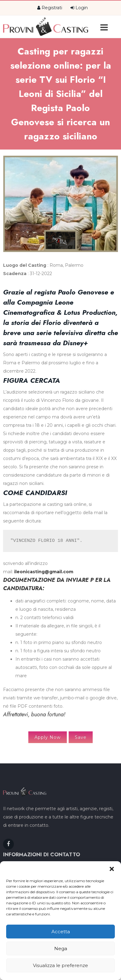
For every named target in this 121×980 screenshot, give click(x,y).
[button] (112, 869)
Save (81, 737)
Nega (61, 948)
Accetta (61, 932)
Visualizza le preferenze (60, 965)
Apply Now (48, 737)
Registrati (50, 8)
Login (79, 8)
